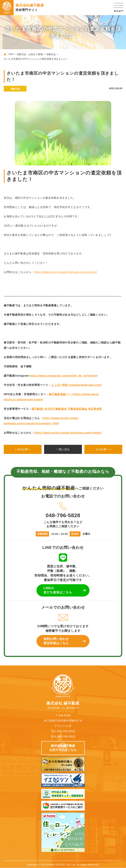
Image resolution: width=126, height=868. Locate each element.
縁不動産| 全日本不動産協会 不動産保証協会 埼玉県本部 (67, 409)
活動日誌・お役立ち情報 (30, 54)
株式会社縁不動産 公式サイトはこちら (63, 748)
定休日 (75, 534)
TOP (11, 54)
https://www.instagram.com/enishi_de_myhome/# (64, 376)
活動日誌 (51, 54)
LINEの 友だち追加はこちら (58, 590)
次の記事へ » (103, 449)
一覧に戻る (63, 449)
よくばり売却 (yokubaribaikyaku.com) (76, 385)
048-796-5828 (63, 509)
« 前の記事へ (23, 449)
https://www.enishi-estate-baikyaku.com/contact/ (66, 272)
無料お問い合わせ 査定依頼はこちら (56, 641)
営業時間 (42, 534)
